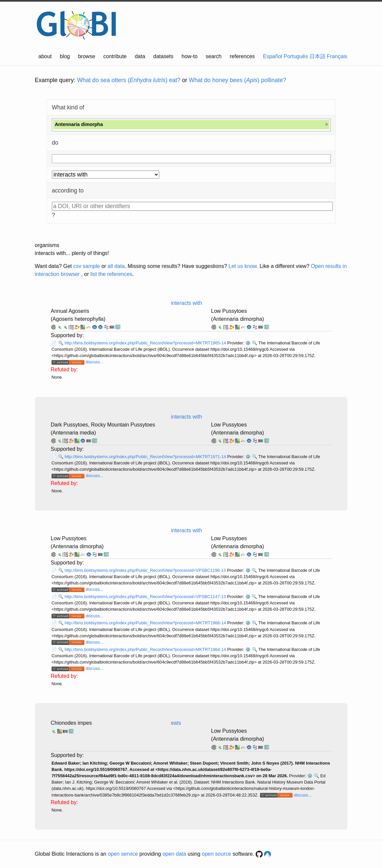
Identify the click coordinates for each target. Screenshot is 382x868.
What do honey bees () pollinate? (237, 80)
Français (337, 56)
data (140, 56)
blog (65, 56)
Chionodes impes (71, 723)
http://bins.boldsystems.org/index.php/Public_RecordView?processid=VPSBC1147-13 (146, 597)
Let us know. (243, 266)
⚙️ (248, 343)
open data (174, 854)
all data (116, 266)
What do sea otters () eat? (129, 80)
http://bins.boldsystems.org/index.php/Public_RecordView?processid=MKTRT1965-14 (146, 343)
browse (87, 56)
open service (123, 854)
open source (216, 854)
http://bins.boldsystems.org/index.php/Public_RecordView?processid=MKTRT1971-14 (146, 457)
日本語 (318, 56)
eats (176, 723)
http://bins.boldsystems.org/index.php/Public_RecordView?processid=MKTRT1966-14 (146, 623)
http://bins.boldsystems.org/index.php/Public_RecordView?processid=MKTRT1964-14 (146, 649)
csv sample (86, 266)
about (45, 56)
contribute (115, 56)
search (213, 56)
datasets (163, 56)
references (242, 56)
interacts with (186, 303)
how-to (190, 56)
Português (296, 56)
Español (273, 56)
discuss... (94, 362)
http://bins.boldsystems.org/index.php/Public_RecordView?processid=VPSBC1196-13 (146, 570)
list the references (111, 274)
